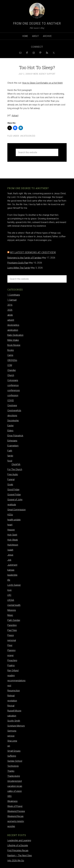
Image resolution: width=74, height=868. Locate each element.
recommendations (16, 681)
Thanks (11, 771)
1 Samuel (12, 300)
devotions (12, 415)
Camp (10, 355)
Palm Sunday (14, 620)
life (9, 580)
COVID (11, 400)
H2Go (10, 515)
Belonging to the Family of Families (24, 258)
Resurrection (14, 691)
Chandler (12, 370)
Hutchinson (13, 545)
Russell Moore (14, 711)
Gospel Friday (14, 495)
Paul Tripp (12, 630)
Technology (13, 766)
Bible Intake (13, 340)
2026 (10, 310)
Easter (11, 426)
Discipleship (13, 421)
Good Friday (13, 490)
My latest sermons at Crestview (33, 252)
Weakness (12, 801)
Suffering (12, 756)
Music (10, 615)
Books (11, 350)
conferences (14, 390)
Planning (11, 650)
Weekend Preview (16, 811)
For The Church (15, 469)
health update (14, 520)
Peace (11, 635)
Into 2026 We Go (16, 861)
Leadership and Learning (19, 840)
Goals (10, 484)
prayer (11, 655)
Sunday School (15, 761)
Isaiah (10, 550)
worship (11, 826)
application (13, 330)
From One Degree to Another (37, 23)
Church (11, 375)
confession (13, 395)
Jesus (10, 555)
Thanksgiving (14, 776)
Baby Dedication (15, 335)
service (11, 736)
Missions (12, 610)
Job (9, 560)
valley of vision (15, 791)
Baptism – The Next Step (20, 856)
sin (9, 746)
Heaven (11, 530)
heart (10, 525)
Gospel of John (15, 500)
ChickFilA (16, 464)
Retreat (11, 696)
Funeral (11, 479)
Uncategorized (28, 136)
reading (11, 676)
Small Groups (14, 751)
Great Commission (16, 510)
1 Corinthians (14, 295)
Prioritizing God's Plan (18, 263)
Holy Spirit (12, 535)
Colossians (13, 380)
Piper (10, 645)
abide (10, 315)
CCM (10, 365)
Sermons (12, 731)
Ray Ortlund (13, 670)
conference (13, 385)
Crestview (12, 405)
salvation (12, 716)
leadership (12, 575)
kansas (11, 570)
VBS (9, 796)
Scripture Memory (16, 726)
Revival (11, 706)
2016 (10, 305)
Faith (10, 451)
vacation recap (15, 786)
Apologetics (13, 325)
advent (11, 320)
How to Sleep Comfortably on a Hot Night (42, 83)
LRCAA (11, 600)
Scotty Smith (14, 721)
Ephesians (12, 441)
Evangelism (13, 446)
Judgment (12, 565)
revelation (12, 701)
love (9, 590)
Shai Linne (12, 741)
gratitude (12, 505)
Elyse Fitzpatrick (15, 436)
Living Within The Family (19, 268)
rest (9, 686)
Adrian (15, 116)
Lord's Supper (14, 585)
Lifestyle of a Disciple (18, 845)
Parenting (12, 625)
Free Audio (13, 474)
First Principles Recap (18, 850)
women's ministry (16, 821)
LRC (9, 595)
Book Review (14, 345)
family (10, 456)
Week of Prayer (15, 806)
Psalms (11, 665)
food (10, 461)
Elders (10, 431)
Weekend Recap (15, 816)
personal (12, 640)
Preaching (12, 660)
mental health (14, 605)
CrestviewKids (14, 410)
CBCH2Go (12, 360)
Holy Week (13, 540)
